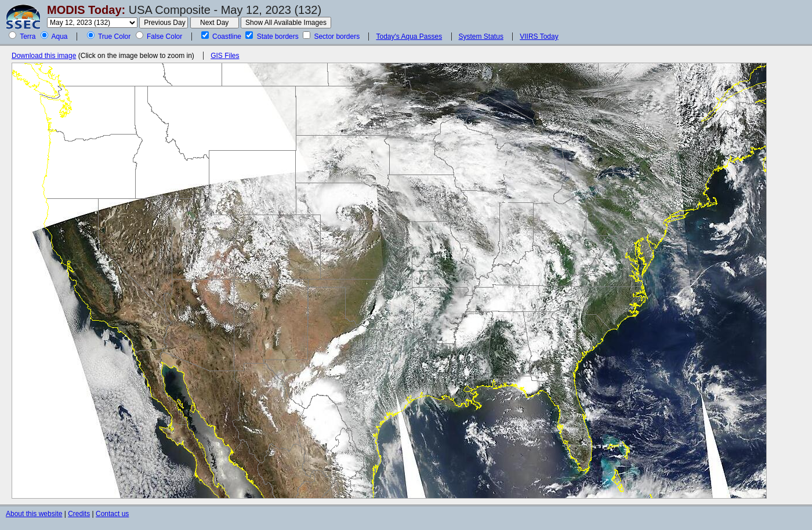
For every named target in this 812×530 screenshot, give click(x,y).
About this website (34, 514)
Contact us (112, 514)
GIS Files (225, 56)
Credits (79, 514)
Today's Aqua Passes (409, 37)
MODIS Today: (86, 10)
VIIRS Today (539, 37)
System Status (481, 37)
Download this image (44, 56)
